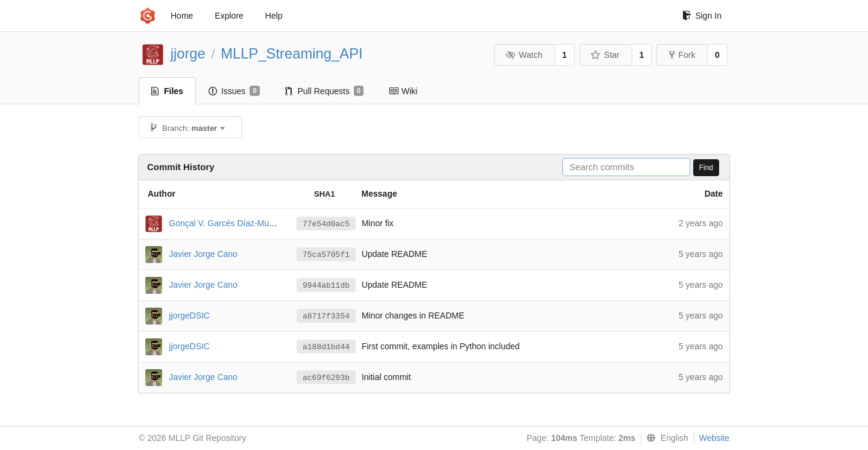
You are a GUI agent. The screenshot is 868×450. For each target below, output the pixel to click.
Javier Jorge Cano (203, 253)
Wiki (403, 91)
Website (714, 438)
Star (605, 55)
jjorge (188, 53)
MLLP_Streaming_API (291, 53)
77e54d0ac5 (326, 224)
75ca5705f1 (326, 255)
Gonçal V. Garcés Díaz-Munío (225, 223)
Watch (524, 55)
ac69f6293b (326, 378)
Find (706, 168)
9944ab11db (326, 286)
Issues (234, 91)
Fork (682, 55)
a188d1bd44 (326, 347)
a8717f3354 (326, 316)
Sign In (702, 16)
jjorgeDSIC (189, 315)
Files (167, 91)
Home (182, 16)
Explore (229, 16)
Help (274, 16)
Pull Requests (325, 91)
